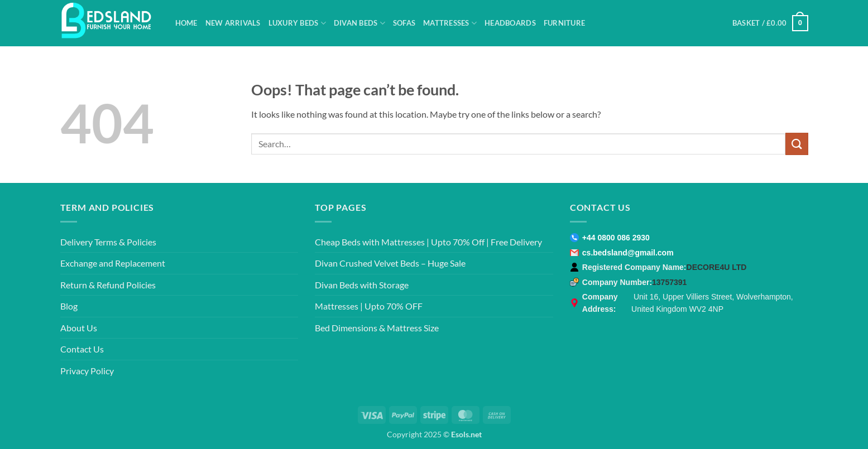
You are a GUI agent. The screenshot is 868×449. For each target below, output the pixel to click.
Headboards (510, 23)
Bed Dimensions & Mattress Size (377, 328)
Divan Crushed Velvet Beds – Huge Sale (390, 263)
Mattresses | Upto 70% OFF (369, 306)
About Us (79, 328)
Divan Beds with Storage (362, 285)
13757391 (669, 282)
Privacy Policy (87, 371)
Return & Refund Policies (108, 285)
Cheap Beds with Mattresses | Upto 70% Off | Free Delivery (428, 242)
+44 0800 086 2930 (616, 238)
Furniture (564, 23)
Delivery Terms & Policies (108, 242)
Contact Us (82, 349)
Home (186, 23)
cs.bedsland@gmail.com (628, 253)
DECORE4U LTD (717, 267)
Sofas (404, 23)
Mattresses (450, 23)
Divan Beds (359, 23)
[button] (770, 23)
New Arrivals (233, 23)
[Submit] (797, 144)
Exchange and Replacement (113, 263)
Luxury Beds (297, 23)
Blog (69, 306)
